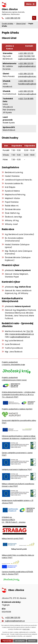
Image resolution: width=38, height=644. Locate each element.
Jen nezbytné (20, 641)
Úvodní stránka (7, 24)
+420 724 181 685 (26, 99)
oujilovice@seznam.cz (28, 59)
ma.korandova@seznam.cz (22, 334)
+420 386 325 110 (26, 53)
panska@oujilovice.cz (28, 76)
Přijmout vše (7, 641)
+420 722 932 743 (26, 56)
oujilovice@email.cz (27, 66)
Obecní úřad (21, 24)
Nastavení (32, 641)
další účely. (26, 629)
